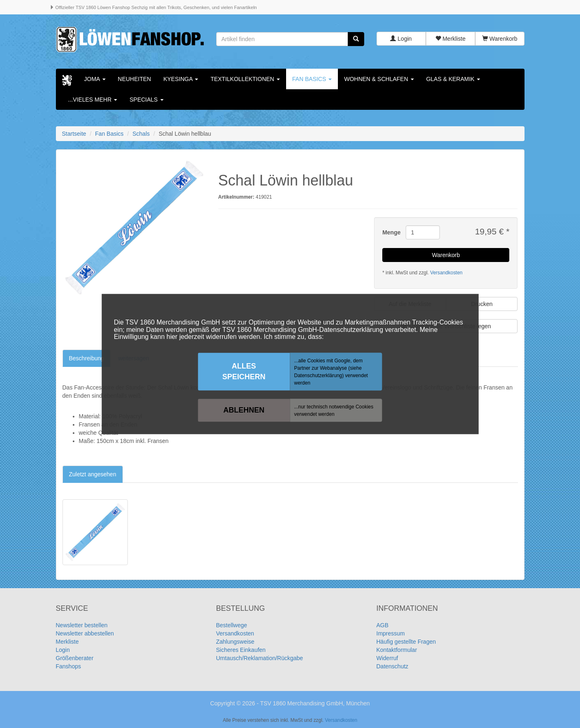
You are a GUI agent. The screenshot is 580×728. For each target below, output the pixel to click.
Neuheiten (135, 79)
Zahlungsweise (235, 642)
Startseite (74, 134)
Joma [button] (95, 79)
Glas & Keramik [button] (453, 79)
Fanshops (68, 666)
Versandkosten (446, 273)
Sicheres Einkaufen (241, 650)
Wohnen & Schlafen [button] (379, 79)
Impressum (391, 633)
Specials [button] (146, 100)
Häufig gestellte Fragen (406, 642)
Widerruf (387, 658)
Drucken (482, 304)
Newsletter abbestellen (85, 633)
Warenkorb (500, 39)
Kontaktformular (397, 650)
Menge (391, 233)
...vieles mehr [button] (93, 100)
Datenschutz (393, 666)
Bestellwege (232, 625)
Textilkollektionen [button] (245, 79)
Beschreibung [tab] (87, 358)
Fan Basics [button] (312, 79)
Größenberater (75, 658)
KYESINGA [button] (181, 79)
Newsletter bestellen (82, 625)
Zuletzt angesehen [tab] (93, 474)
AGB (383, 625)
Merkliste (451, 39)
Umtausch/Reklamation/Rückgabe (260, 658)
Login (401, 39)
